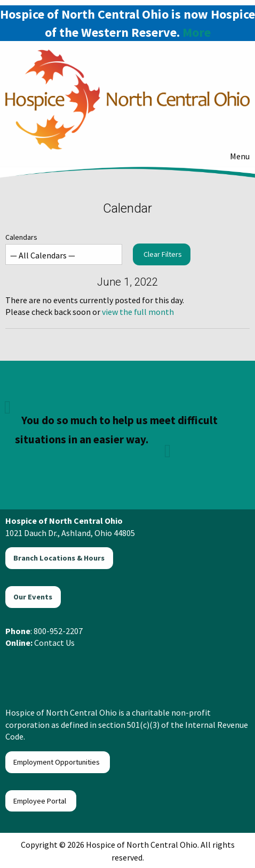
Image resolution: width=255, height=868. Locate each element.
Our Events (33, 597)
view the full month (138, 312)
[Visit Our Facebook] (17, 668)
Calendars (64, 249)
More (197, 32)
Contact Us (54, 643)
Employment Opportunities (57, 762)
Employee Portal (41, 801)
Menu (234, 156)
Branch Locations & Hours (59, 558)
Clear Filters (163, 254)
